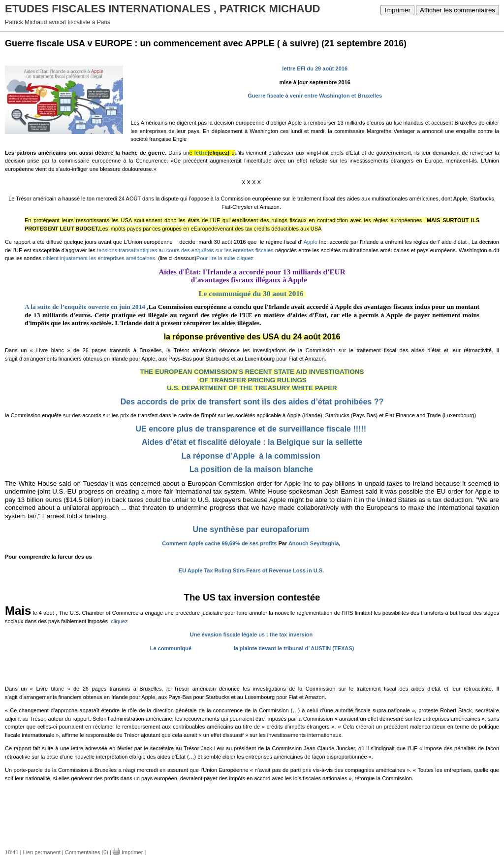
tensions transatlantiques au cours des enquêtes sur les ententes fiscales (185, 250)
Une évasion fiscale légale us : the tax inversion (251, 634)
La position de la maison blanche (252, 469)
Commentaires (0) (87, 852)
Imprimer (397, 10)
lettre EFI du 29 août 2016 (315, 68)
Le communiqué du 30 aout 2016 (251, 293)
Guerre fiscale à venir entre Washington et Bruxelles (315, 96)
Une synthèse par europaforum (251, 529)
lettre (201, 153)
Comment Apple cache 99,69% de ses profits (219, 543)
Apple (312, 242)
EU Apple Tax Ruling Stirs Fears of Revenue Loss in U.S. (251, 570)
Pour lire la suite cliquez (225, 258)
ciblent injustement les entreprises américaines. (100, 258)
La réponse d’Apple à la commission (251, 456)
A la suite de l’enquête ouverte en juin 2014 (86, 307)
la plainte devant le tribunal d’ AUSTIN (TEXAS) (294, 648)
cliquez (119, 621)
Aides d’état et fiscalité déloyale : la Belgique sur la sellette (252, 442)
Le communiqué (172, 648)
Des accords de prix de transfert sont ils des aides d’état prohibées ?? (252, 402)
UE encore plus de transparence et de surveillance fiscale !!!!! (251, 429)
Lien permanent (42, 852)
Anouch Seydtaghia (314, 543)
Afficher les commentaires (457, 10)
